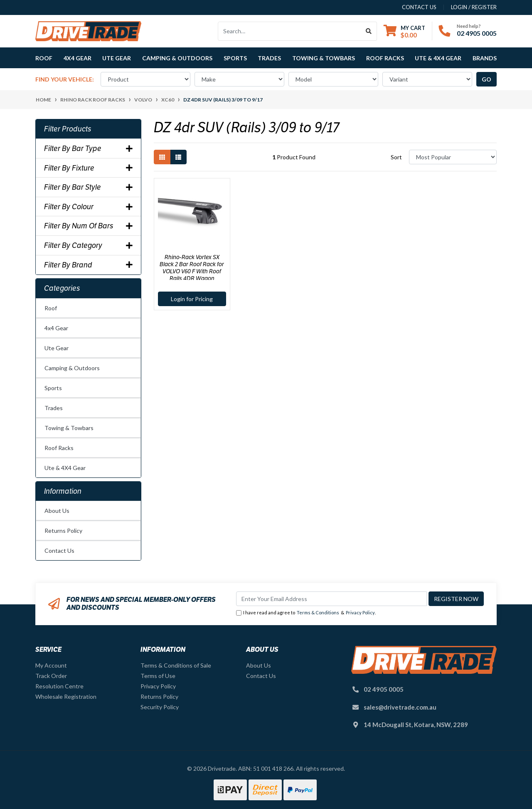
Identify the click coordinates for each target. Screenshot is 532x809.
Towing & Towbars (69, 428)
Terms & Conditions (318, 612)
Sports (53, 388)
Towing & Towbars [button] (324, 58)
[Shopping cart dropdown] (404, 31)
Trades (54, 408)
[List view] (178, 157)
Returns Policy (63, 531)
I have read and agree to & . (306, 613)
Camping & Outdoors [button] (177, 58)
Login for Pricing (192, 299)
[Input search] (289, 31)
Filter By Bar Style (88, 187)
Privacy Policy (360, 612)
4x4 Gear (56, 328)
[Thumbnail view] (162, 157)
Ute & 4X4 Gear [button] (438, 58)
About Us (57, 511)
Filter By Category (88, 245)
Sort (396, 157)
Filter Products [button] (68, 129)
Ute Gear (57, 348)
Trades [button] (269, 58)
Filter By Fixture (88, 168)
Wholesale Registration (66, 696)
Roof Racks (59, 448)
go (486, 79)
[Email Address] (331, 599)
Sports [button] (235, 58)
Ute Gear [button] (117, 58)
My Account (51, 665)
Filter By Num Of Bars (88, 226)
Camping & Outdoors (72, 368)
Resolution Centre (59, 686)
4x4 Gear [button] (78, 58)
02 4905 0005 (477, 33)
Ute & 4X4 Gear (65, 468)
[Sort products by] (453, 157)
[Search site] (369, 31)
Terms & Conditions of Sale (176, 665)
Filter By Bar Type (88, 148)
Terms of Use (158, 676)
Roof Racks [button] (385, 58)
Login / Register (474, 7)
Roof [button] (44, 58)
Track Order (51, 676)
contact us (419, 7)
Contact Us (59, 550)
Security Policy (160, 707)
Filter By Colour (88, 207)
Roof (51, 308)
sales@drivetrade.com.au (400, 707)
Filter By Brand (88, 265)
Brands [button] (485, 58)
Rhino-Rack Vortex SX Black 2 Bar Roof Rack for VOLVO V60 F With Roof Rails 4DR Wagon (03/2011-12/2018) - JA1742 (192, 271)
